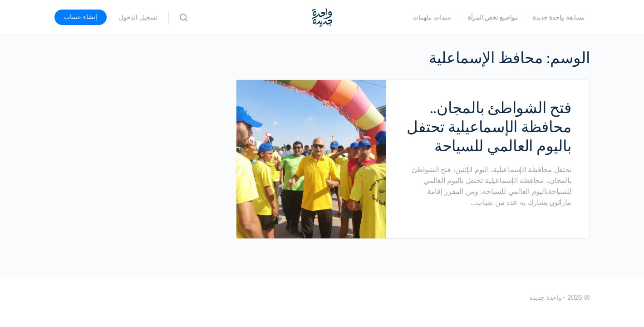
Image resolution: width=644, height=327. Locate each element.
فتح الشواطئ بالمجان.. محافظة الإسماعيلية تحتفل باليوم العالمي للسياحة (489, 127)
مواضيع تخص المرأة (493, 17)
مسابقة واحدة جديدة (559, 17)
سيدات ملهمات (432, 17)
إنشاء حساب (81, 17)
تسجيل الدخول (138, 17)
